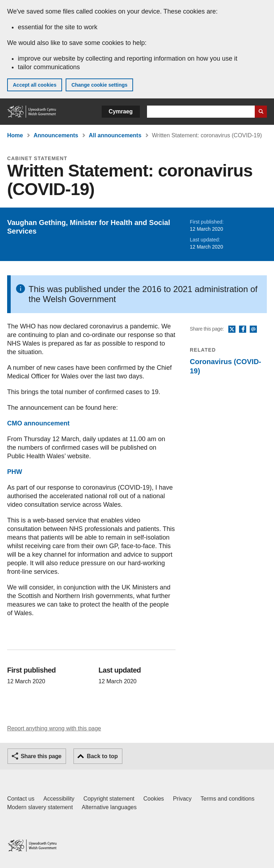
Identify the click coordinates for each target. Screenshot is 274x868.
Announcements (56, 135)
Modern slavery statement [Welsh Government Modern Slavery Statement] (40, 807)
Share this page (41, 756)
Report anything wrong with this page (54, 728)
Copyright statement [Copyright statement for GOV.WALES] (109, 799)
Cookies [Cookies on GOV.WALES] (154, 799)
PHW (15, 472)
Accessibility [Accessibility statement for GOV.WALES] (59, 799)
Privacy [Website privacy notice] (182, 799)
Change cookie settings (99, 85)
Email (253, 330)
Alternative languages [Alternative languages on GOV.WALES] (109, 807)
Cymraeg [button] (121, 111)
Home (15, 135)
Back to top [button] (102, 756)
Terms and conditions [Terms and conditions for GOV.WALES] (227, 799)
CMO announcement (38, 423)
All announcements (115, 135)
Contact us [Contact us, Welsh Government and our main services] (21, 799)
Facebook (243, 330)
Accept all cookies (35, 85)
